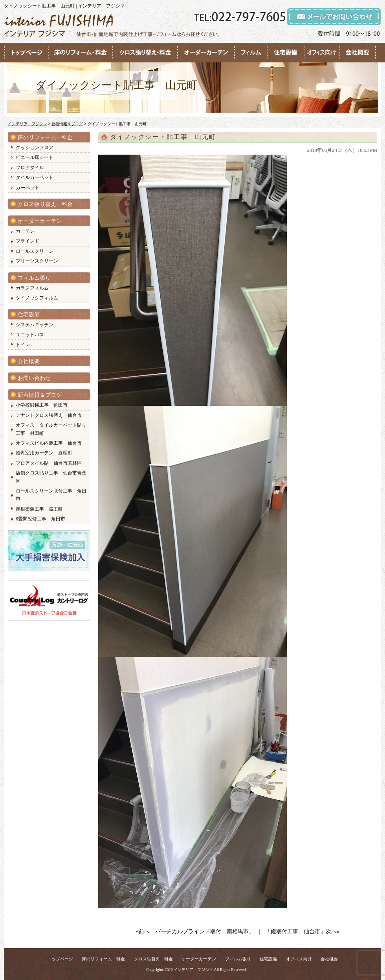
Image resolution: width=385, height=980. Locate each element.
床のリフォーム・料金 (45, 138)
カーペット (27, 188)
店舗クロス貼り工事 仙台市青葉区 (51, 477)
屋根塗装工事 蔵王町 (39, 509)
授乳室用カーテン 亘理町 (44, 453)
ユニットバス (30, 335)
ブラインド (27, 241)
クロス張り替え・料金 (45, 204)
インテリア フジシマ (193, 970)
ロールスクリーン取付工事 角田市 (51, 495)
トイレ (23, 345)
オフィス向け (299, 959)
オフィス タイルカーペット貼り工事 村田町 (51, 429)
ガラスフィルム (32, 288)
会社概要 (29, 361)
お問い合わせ (34, 378)
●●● (26, 53)
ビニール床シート (35, 157)
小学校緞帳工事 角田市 (42, 405)
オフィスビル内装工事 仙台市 (49, 443)
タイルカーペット (35, 177)
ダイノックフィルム (37, 298)
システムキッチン (35, 325)
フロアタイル (30, 168)
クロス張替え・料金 (153, 959)
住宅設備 (29, 315)
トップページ (60, 959)
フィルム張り (34, 278)
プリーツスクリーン (37, 261)
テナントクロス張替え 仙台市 (49, 415)
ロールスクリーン (35, 251)
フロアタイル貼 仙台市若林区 (49, 463)
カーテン (25, 231)
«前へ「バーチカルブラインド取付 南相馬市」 (195, 932)
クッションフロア (35, 148)
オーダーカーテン (40, 221)
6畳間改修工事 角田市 (40, 519)
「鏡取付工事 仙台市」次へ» (302, 932)
